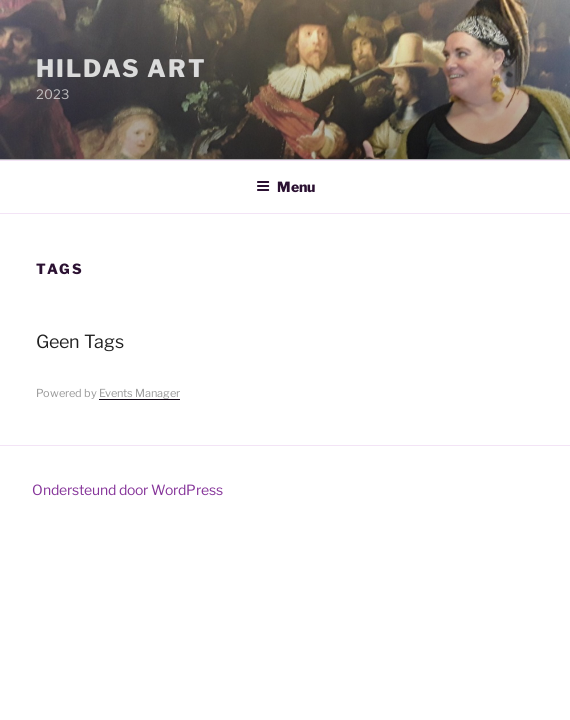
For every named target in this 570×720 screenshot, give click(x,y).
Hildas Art (121, 68)
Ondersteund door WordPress (127, 489)
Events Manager (139, 393)
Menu (285, 186)
